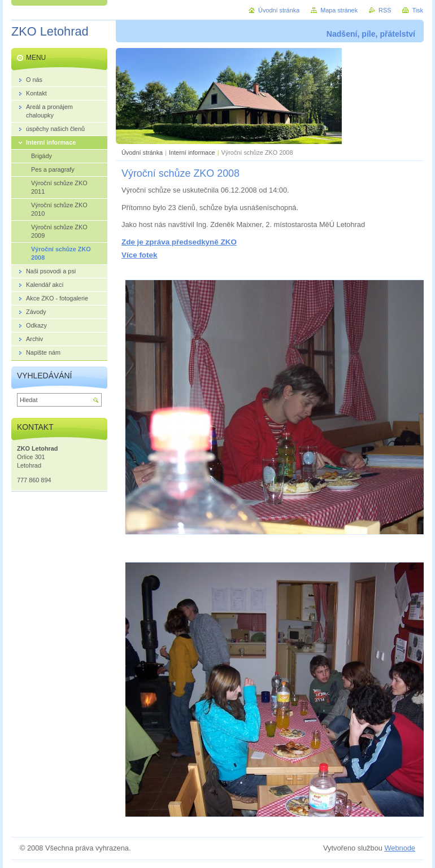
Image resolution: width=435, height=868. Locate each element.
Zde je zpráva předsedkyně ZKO (179, 242)
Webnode (400, 848)
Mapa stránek (339, 10)
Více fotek (139, 255)
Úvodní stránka (142, 152)
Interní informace (192, 152)
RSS (385, 10)
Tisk (417, 10)
